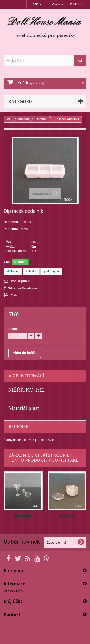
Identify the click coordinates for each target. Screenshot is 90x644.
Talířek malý (67, 515)
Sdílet (31, 271)
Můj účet (13, 601)
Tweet (13, 271)
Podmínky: (12, 229)
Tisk (14, 295)
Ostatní (41, 119)
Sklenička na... (23, 515)
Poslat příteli (20, 281)
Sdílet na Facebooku (23, 288)
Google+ (51, 271)
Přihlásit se (77, 4)
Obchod (23, 119)
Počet (13, 329)
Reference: (12, 222)
